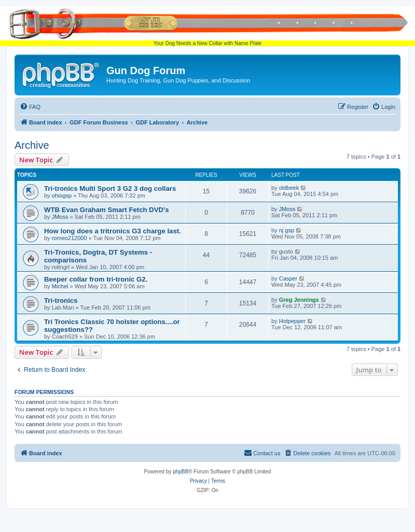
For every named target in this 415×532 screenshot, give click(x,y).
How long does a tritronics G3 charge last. (113, 231)
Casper (288, 278)
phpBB (181, 472)
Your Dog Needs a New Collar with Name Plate (208, 26)
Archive (32, 145)
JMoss (60, 217)
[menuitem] (30, 107)
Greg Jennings (299, 300)
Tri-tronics (61, 300)
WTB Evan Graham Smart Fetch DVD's (107, 210)
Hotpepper (292, 321)
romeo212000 (70, 238)
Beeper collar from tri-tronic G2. (96, 279)
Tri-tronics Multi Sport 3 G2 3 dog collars (110, 188)
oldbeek (289, 188)
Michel (60, 286)
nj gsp (287, 230)
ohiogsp (62, 195)
